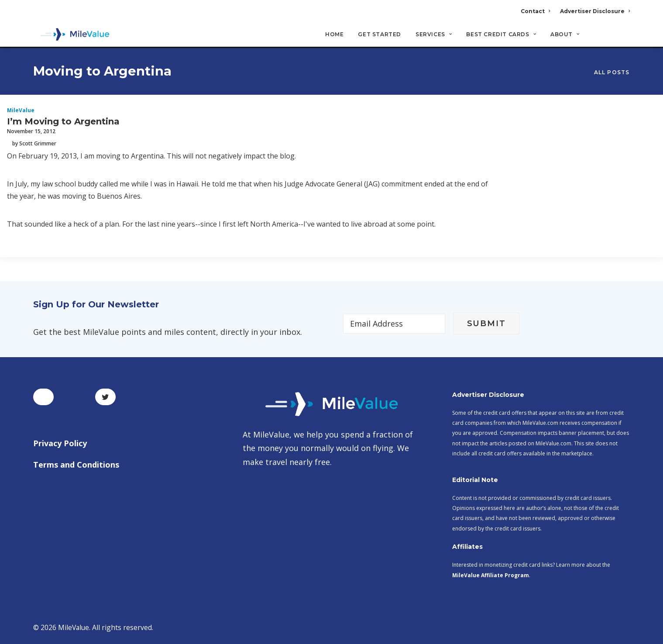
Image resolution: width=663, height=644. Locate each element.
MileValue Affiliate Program (491, 575)
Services (434, 35)
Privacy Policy (60, 443)
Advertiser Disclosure (595, 11)
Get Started (380, 35)
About (565, 35)
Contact (535, 11)
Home (334, 35)
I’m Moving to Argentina (63, 122)
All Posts (612, 73)
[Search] (624, 39)
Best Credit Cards (501, 35)
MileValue (21, 111)
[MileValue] (72, 35)
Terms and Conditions (76, 465)
